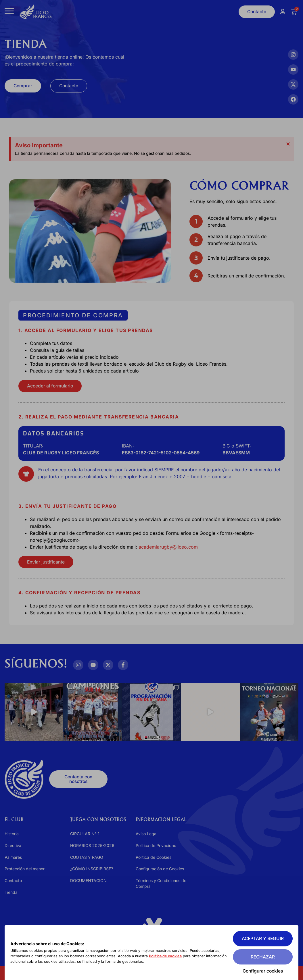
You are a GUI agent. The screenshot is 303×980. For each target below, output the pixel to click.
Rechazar (262, 957)
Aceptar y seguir (262, 938)
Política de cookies (168, 956)
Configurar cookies (262, 971)
